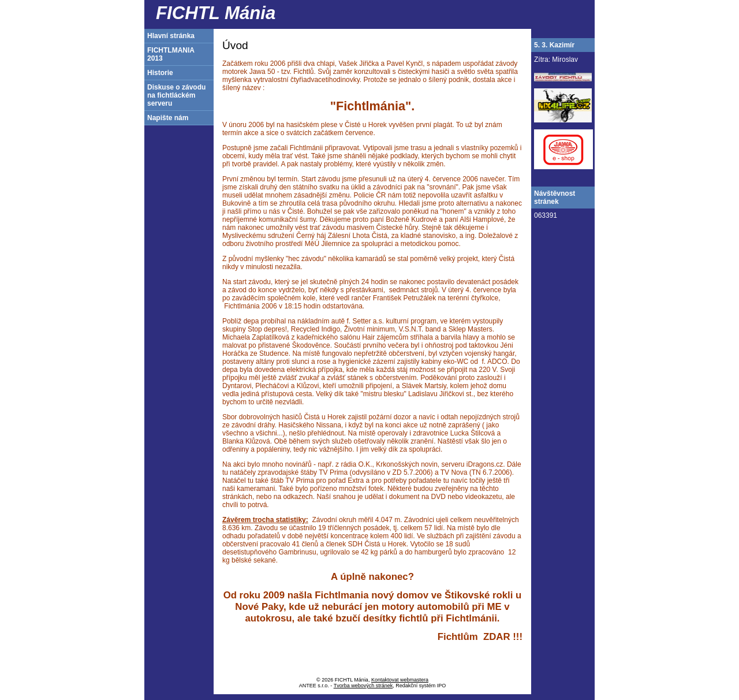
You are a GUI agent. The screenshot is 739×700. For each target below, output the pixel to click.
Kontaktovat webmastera (400, 680)
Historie (160, 73)
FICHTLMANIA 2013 (171, 54)
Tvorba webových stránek (363, 686)
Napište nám (168, 118)
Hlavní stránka (171, 36)
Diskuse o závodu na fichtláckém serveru (176, 95)
